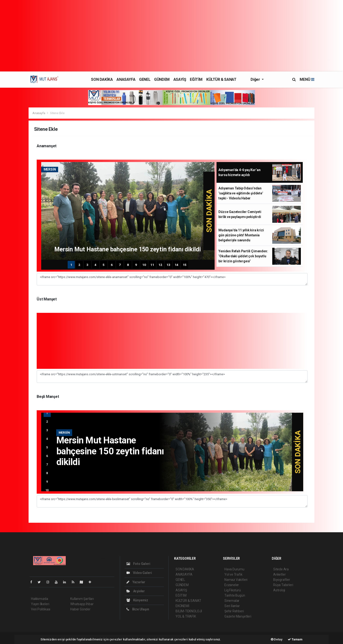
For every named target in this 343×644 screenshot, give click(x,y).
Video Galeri (139, 573)
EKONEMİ (182, 606)
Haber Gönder (80, 609)
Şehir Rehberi (234, 611)
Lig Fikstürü (233, 590)
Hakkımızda (40, 599)
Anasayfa (39, 113)
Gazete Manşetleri (238, 616)
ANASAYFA (126, 79)
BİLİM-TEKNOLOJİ (189, 611)
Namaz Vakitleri (236, 580)
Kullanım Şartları (82, 599)
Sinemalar (232, 601)
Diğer (256, 79)
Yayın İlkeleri (40, 604)
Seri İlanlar (232, 606)
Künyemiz (137, 600)
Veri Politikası (41, 609)
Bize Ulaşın (138, 609)
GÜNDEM (162, 79)
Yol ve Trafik (233, 574)
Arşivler (136, 591)
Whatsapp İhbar (82, 604)
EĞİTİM (196, 79)
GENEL (145, 79)
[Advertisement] (171, 36)
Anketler (279, 574)
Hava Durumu (234, 569)
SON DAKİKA (102, 79)
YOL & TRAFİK (186, 616)
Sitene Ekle (57, 113)
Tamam (295, 639)
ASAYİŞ (180, 79)
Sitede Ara (281, 569)
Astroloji (279, 590)
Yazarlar (136, 582)
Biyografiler (282, 580)
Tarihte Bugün (235, 595)
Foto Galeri (138, 564)
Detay (277, 639)
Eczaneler (232, 585)
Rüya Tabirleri (283, 585)
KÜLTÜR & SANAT (221, 79)
